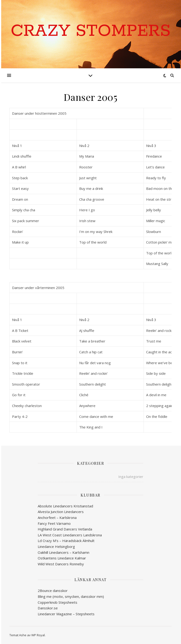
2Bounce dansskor (53, 591)
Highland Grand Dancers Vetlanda (65, 529)
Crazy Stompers (91, 31)
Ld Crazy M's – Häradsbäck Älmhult (66, 541)
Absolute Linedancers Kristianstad (65, 506)
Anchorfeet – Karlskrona (57, 518)
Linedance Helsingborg (56, 546)
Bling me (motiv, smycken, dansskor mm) (71, 596)
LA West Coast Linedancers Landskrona (70, 535)
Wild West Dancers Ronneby (61, 564)
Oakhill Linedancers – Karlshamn (64, 552)
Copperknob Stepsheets (58, 602)
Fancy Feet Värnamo (54, 523)
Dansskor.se (48, 608)
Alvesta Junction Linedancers (61, 512)
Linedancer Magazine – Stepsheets (66, 614)
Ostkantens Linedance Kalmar (62, 558)
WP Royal (38, 635)
